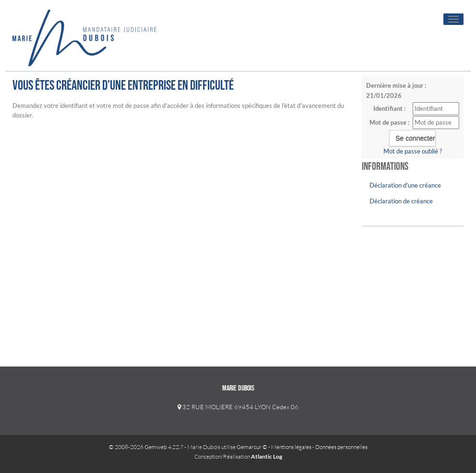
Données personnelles (341, 447)
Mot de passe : (389, 122)
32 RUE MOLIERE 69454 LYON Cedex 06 (238, 407)
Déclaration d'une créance (405, 185)
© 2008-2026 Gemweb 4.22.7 (146, 447)
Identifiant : (389, 108)
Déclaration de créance (401, 201)
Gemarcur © (252, 447)
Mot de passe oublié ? (413, 151)
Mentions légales (291, 447)
